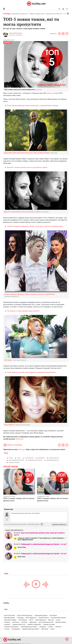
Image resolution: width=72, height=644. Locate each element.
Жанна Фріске (17, 425)
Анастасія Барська (16, 33)
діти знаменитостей (16, 460)
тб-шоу (7, 629)
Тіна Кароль (15, 360)
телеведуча (16, 629)
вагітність (16, 622)
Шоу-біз (51, 620)
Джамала (41, 458)
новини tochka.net (19, 624)
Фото (31, 620)
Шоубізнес (7, 42)
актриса (7, 622)
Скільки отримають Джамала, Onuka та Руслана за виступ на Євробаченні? (35, 226)
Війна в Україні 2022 (37, 14)
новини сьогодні (49, 624)
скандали (43, 627)
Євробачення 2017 (53, 460)
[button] (63, 9)
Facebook (21, 449)
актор (58, 620)
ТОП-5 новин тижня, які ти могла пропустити (19, 499)
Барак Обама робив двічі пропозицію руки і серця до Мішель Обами (32, 106)
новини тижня (14, 462)
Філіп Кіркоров (41, 620)
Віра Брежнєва (10, 618)
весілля (24, 622)
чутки (52, 629)
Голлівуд (20, 618)
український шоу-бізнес (31, 629)
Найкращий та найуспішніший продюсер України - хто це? (44, 544)
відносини (33, 622)
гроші (11, 458)
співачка (58, 627)
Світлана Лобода (10, 620)
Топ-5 (19, 458)
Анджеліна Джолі (41, 615)
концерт (7, 624)
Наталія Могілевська (59, 618)
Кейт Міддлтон (31, 618)
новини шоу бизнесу (11, 627)
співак (51, 627)
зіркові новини (61, 622)
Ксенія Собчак (44, 618)
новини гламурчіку (34, 624)
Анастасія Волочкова (25, 615)
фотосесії (45, 629)
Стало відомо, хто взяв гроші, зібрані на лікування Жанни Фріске (31, 372)
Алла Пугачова (10, 615)
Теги (6, 609)
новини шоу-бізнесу (35, 460)
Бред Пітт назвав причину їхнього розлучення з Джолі (27, 167)
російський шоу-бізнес (29, 627)
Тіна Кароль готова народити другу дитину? (23, 311)
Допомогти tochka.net (20, 14)
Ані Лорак (53, 615)
